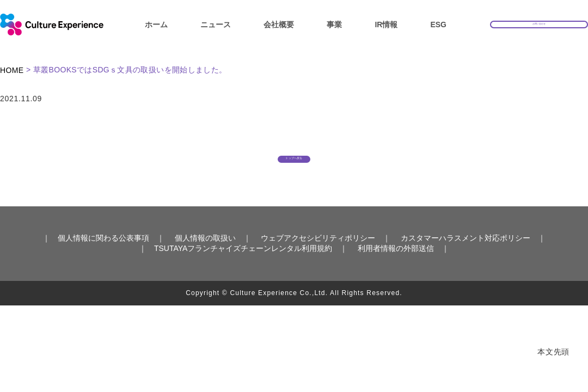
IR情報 (386, 24)
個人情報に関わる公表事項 (103, 254)
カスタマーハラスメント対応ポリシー (465, 254)
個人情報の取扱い (205, 254)
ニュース (216, 24)
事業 (334, 24)
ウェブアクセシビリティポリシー (318, 254)
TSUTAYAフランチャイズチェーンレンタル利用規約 (243, 264)
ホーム (156, 24)
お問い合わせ (539, 23)
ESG (438, 24)
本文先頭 (553, 352)
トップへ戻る (294, 164)
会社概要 (279, 24)
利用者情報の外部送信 (396, 264)
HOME (12, 70)
